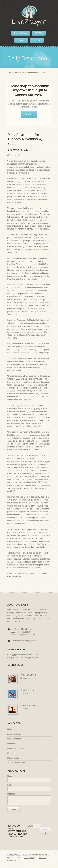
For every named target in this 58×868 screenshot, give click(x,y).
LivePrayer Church (15, 748)
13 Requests (25, 678)
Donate (29, 115)
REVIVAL (39, 33)
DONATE (21, 40)
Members (11, 753)
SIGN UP (37, 40)
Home (12, 72)
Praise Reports (28, 705)
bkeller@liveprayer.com (27, 641)
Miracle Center (13, 758)
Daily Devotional (14, 739)
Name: (10, 776)
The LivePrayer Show (16, 763)
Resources (22, 72)
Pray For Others (28, 675)
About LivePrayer (15, 734)
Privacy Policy (30, 858)
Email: (10, 785)
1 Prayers (24, 693)
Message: (11, 794)
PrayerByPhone (21, 33)
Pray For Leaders (29, 690)
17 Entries (24, 709)
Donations (12, 744)
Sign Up (45, 831)
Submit (13, 810)
